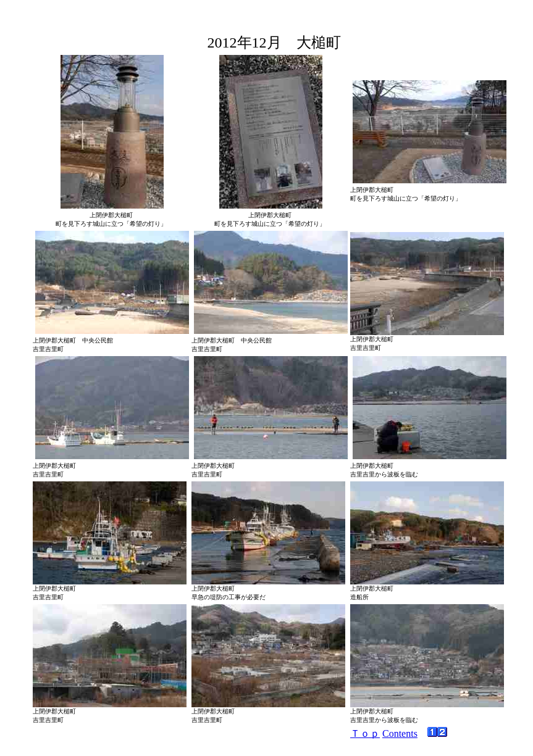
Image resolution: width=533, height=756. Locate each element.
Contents (400, 733)
